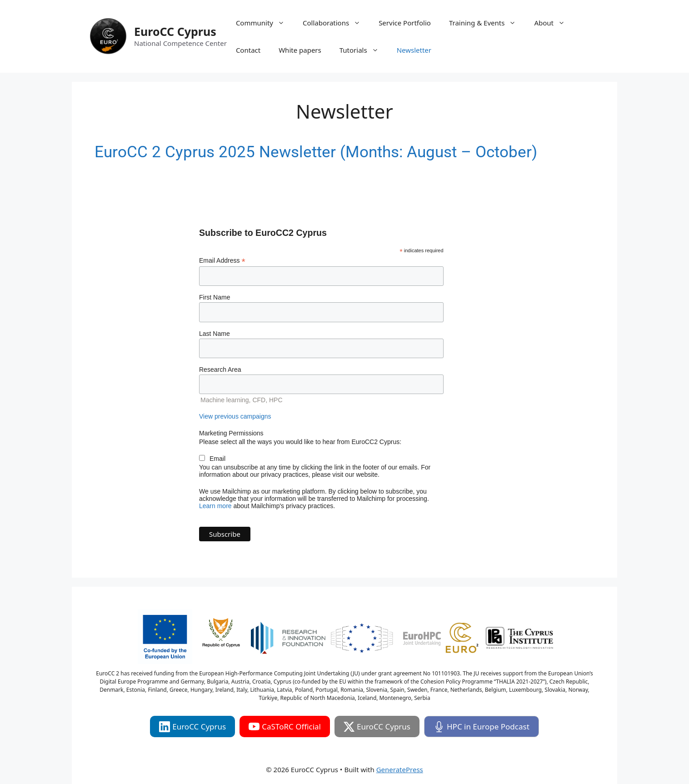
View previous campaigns (235, 416)
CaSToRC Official (285, 727)
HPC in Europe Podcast (482, 727)
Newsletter (414, 50)
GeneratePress (400, 769)
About (554, 23)
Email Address (222, 261)
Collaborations (336, 23)
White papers (300, 50)
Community (265, 23)
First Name (215, 297)
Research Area (220, 370)
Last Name (215, 334)
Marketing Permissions (231, 433)
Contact (248, 50)
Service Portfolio (405, 23)
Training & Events (487, 23)
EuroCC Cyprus (175, 31)
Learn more (215, 506)
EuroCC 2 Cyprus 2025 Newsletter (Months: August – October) (316, 152)
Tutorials (364, 50)
